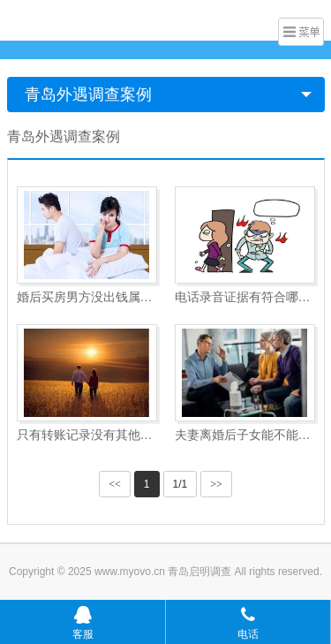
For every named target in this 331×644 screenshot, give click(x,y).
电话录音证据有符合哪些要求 (245, 297)
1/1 (181, 484)
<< (115, 484)
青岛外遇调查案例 (88, 95)
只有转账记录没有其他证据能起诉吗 (87, 435)
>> (216, 484)
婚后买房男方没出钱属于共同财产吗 (87, 297)
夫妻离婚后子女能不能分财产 (245, 435)
